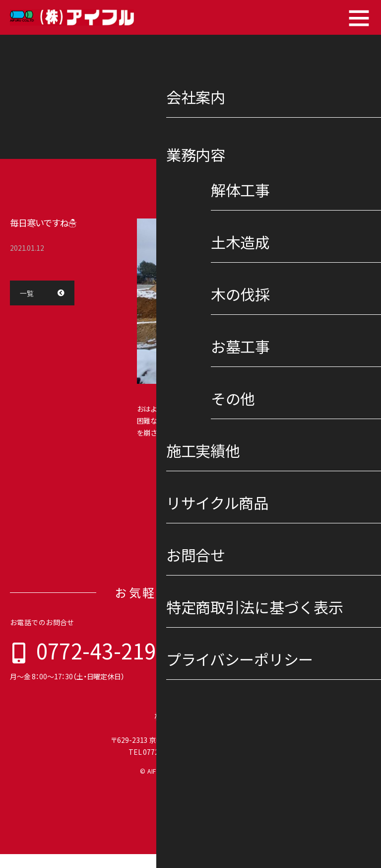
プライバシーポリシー (330, 688)
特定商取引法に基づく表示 (250, 688)
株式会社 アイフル (191, 730)
